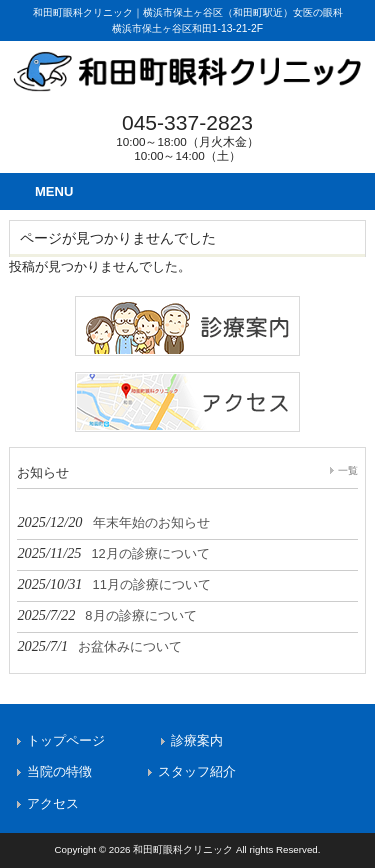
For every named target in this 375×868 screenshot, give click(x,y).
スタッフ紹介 (197, 771)
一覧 (348, 470)
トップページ (66, 740)
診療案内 (197, 740)
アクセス (53, 803)
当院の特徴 (59, 771)
